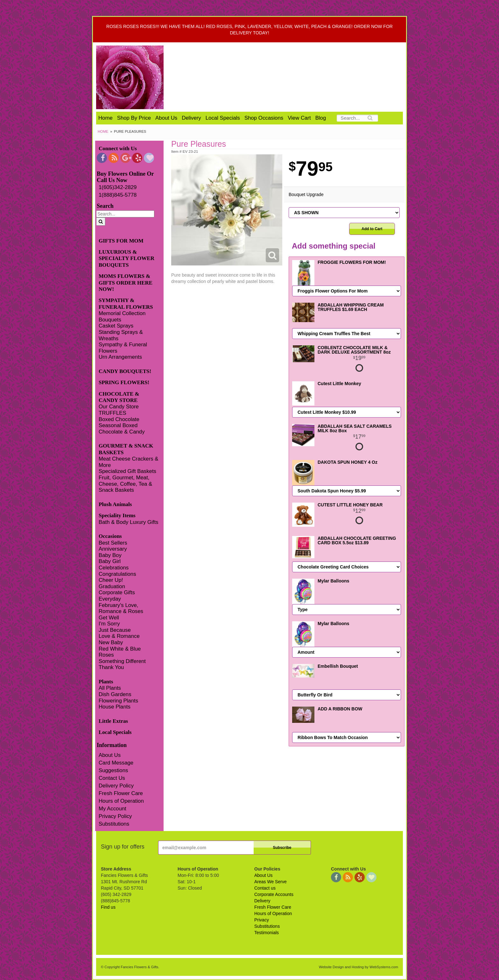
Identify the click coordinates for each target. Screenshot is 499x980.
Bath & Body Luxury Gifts (128, 522)
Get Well (109, 618)
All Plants (110, 688)
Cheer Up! (111, 580)
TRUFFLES (112, 413)
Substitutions (114, 824)
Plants (106, 682)
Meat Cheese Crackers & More (128, 462)
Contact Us (112, 778)
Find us (108, 907)
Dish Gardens (115, 694)
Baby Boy (110, 555)
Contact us (265, 888)
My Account (112, 809)
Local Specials (223, 118)
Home (105, 118)
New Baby (111, 642)
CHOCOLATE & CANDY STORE (119, 397)
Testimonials (267, 933)
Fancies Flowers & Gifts (290, 77)
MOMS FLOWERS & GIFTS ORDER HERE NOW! (126, 283)
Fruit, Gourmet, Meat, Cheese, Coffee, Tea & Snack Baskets (125, 484)
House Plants (115, 707)
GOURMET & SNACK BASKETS (126, 449)
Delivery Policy (116, 786)
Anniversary (113, 549)
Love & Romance (119, 636)
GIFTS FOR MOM (121, 241)
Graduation (112, 586)
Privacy (262, 920)
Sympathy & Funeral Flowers (123, 348)
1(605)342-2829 (118, 187)
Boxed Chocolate (119, 419)
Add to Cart (372, 229)
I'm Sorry (109, 624)
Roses (106, 655)
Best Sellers (113, 543)
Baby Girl (110, 561)
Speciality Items (117, 515)
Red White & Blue (120, 649)
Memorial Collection (122, 313)
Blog (321, 118)
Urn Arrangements (120, 357)
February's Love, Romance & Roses (121, 608)
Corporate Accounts (274, 894)
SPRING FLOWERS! (124, 382)
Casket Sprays (116, 326)
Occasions (110, 536)
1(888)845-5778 (118, 195)
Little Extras (113, 721)
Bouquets (110, 320)
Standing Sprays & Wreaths (121, 335)
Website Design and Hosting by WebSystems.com (358, 967)
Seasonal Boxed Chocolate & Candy (122, 429)
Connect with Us (118, 148)
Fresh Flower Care (121, 793)
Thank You (111, 667)
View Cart (299, 118)
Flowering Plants (118, 701)
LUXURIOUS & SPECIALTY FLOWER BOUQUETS (127, 258)
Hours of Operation (121, 801)
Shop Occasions (264, 118)
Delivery (191, 118)
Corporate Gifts (117, 592)
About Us (166, 118)
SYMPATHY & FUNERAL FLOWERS (126, 303)
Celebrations (114, 568)
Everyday (110, 599)
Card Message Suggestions (116, 767)
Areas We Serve (271, 882)
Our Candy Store (119, 407)
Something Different (122, 661)
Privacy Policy (115, 816)
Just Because (115, 630)
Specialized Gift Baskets (127, 471)
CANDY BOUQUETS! (125, 371)
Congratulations (117, 574)
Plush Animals (115, 504)
